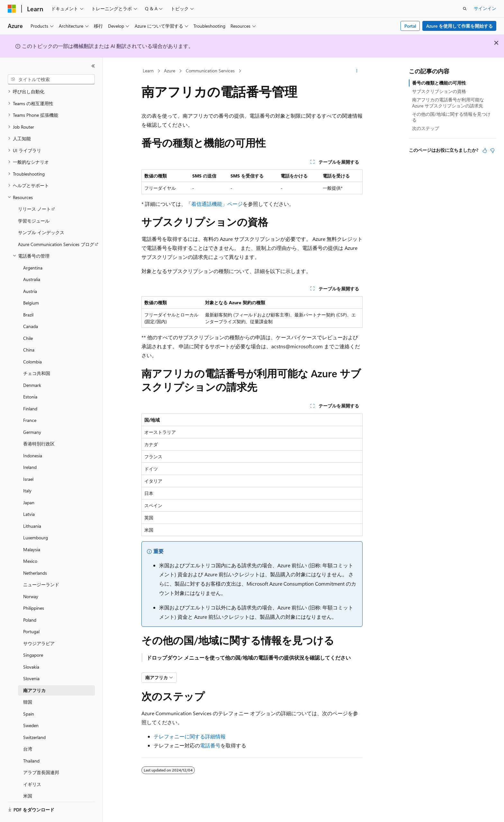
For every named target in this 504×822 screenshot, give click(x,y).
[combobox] (51, 79)
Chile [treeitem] (28, 320)
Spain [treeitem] (29, 696)
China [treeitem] (29, 332)
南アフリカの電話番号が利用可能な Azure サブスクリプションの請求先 (448, 102)
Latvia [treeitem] (29, 496)
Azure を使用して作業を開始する (459, 26)
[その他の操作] (357, 71)
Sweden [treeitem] (31, 708)
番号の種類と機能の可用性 (439, 83)
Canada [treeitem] (31, 309)
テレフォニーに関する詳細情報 (190, 736)
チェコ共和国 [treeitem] (37, 356)
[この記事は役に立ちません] (492, 151)
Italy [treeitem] (27, 473)
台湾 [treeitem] (28, 731)
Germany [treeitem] (32, 414)
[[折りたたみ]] (93, 66)
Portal (410, 26)
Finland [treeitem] (30, 391)
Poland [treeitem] (30, 602)
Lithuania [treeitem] (32, 508)
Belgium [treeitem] (31, 285)
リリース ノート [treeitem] (34, 191)
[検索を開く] (465, 9)
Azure (170, 71)
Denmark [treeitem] (32, 367)
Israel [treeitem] (28, 461)
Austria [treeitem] (30, 274)
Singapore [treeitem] (33, 637)
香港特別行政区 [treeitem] (39, 426)
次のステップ (426, 128)
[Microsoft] (12, 9)
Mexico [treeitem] (30, 543)
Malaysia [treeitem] (32, 532)
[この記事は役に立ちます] (485, 151)
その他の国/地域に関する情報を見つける (451, 117)
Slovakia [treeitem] (31, 649)
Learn (148, 71)
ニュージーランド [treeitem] (41, 567)
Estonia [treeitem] (30, 379)
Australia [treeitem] (32, 262)
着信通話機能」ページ (217, 204)
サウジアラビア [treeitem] (39, 626)
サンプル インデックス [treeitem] (41, 215)
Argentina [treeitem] (33, 250)
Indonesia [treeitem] (33, 438)
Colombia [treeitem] (32, 344)
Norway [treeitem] (31, 579)
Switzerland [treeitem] (34, 720)
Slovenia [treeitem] (31, 661)
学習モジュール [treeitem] (34, 203)
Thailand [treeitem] (31, 743)
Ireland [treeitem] (30, 449)
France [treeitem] (30, 402)
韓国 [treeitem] (28, 684)
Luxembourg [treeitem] (36, 520)
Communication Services (210, 71)
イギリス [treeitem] (32, 767)
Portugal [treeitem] (31, 614)
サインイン (485, 8)
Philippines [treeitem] (34, 590)
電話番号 (210, 745)
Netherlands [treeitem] (35, 555)
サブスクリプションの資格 (439, 91)
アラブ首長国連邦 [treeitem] (41, 755)
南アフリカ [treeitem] (34, 673)
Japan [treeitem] (29, 485)
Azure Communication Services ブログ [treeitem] (56, 227)
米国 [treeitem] (28, 778)
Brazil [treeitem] (28, 297)
